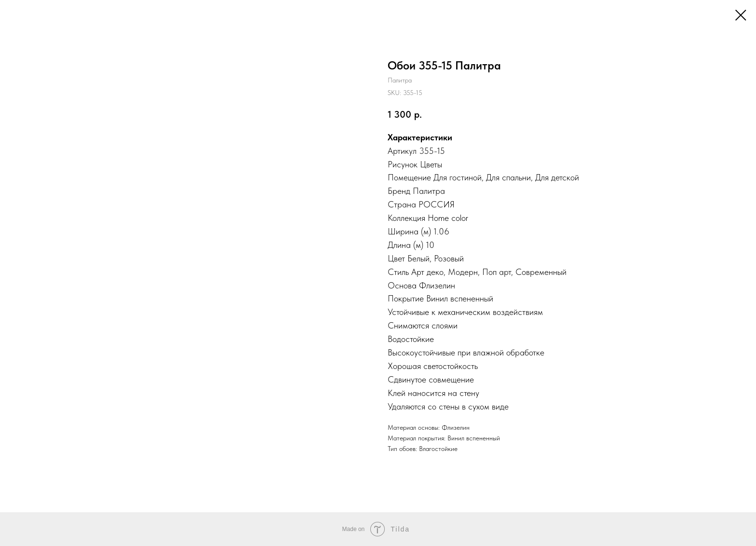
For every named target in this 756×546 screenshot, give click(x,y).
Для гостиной (458, 177)
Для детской (557, 177)
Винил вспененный (460, 298)
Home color (448, 218)
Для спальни (508, 177)
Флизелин (437, 285)
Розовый (449, 258)
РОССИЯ (437, 204)
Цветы (431, 164)
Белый (418, 258)
